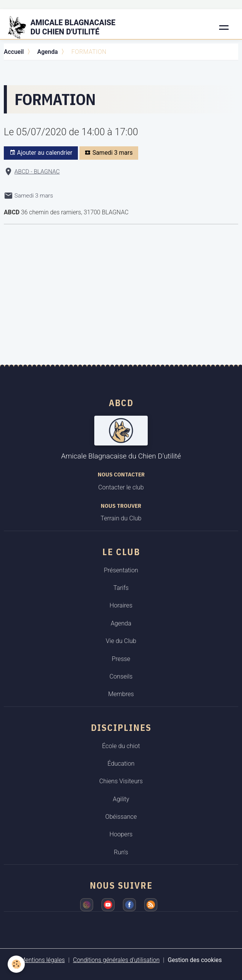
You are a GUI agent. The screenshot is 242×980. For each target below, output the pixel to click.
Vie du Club (121, 641)
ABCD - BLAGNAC (37, 172)
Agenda (47, 52)
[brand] (66, 28)
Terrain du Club (121, 518)
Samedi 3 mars (109, 153)
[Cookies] (16, 964)
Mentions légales (43, 960)
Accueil (14, 52)
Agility (121, 799)
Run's (121, 852)
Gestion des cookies (195, 960)
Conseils (121, 676)
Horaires (121, 605)
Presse (121, 659)
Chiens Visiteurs (121, 781)
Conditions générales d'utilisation (116, 960)
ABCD (121, 403)
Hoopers (121, 834)
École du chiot (121, 746)
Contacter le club (121, 487)
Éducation (121, 764)
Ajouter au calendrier (41, 153)
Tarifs (121, 588)
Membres (121, 694)
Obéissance (121, 817)
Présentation (121, 570)
